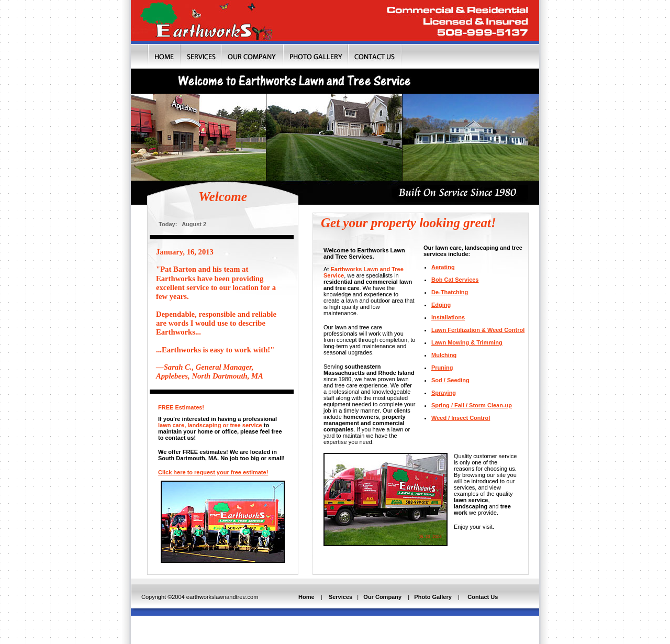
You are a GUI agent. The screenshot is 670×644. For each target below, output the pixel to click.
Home (306, 597)
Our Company (382, 597)
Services (340, 597)
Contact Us (483, 597)
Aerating (443, 267)
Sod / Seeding (450, 380)
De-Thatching (450, 292)
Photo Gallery (432, 597)
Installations (448, 317)
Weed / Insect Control (461, 418)
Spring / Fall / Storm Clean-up (472, 405)
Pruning (442, 368)
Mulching (444, 355)
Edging (441, 305)
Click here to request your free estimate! (213, 472)
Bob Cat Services (455, 280)
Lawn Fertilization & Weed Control (478, 330)
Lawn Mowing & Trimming (467, 342)
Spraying (444, 393)
